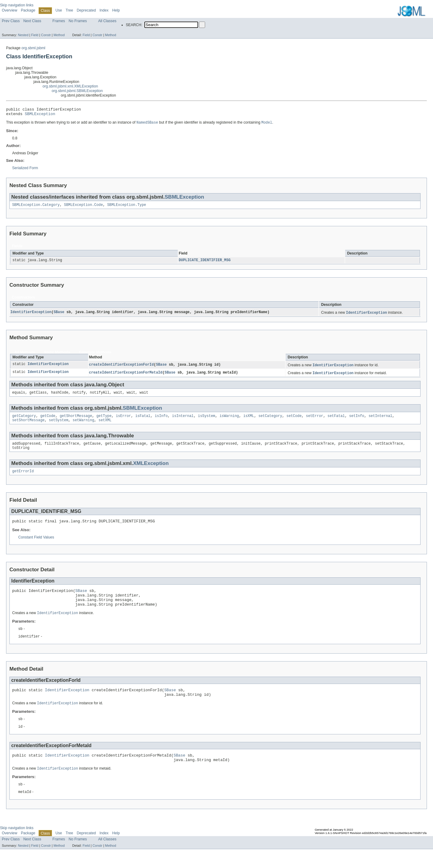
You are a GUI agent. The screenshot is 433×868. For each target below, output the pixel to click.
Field (35, 35)
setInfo (357, 421)
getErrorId (23, 479)
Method (59, 35)
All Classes (107, 21)
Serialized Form (25, 170)
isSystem (206, 421)
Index (104, 10)
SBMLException (40, 115)
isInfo (161, 421)
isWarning (229, 421)
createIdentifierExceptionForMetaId (126, 377)
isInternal (183, 421)
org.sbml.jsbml (33, 48)
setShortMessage (28, 426)
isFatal (143, 421)
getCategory (24, 421)
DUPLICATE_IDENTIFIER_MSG (205, 263)
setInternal (380, 421)
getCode (48, 421)
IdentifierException (31, 316)
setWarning (83, 426)
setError (315, 421)
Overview (10, 10)
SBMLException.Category (36, 207)
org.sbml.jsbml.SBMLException (77, 91)
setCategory (270, 421)
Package (28, 10)
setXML (105, 426)
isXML (249, 421)
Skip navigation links (17, 5)
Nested (23, 35)
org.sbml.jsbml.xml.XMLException (70, 86)
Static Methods (57, 356)
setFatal (336, 421)
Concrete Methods (95, 356)
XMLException (151, 471)
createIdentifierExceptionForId (121, 369)
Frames (59, 21)
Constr (46, 35)
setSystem (59, 426)
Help (116, 10)
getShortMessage (76, 421)
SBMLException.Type (127, 207)
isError (123, 421)
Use (59, 10)
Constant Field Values (36, 546)
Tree (69, 10)
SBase (59, 316)
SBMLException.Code (84, 207)
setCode (294, 421)
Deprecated (86, 10)
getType (104, 421)
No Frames (78, 21)
